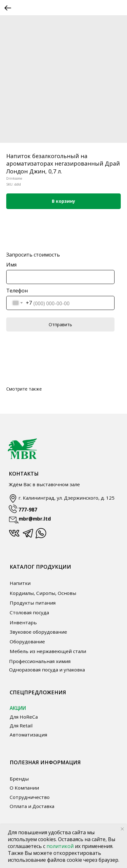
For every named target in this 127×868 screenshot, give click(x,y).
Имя (11, 265)
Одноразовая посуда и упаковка (47, 670)
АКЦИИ (18, 708)
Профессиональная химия (40, 661)
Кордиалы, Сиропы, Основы (43, 593)
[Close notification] (122, 829)
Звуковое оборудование (38, 632)
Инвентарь (23, 622)
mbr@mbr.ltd (35, 519)
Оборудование (27, 641)
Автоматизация (28, 735)
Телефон (17, 291)
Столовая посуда (29, 612)
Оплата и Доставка (32, 806)
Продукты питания (33, 603)
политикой (61, 846)
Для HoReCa (24, 717)
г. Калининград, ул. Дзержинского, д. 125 (66, 498)
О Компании (24, 788)
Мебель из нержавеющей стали (48, 651)
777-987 (28, 510)
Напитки (20, 583)
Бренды (19, 779)
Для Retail (21, 726)
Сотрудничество (30, 797)
